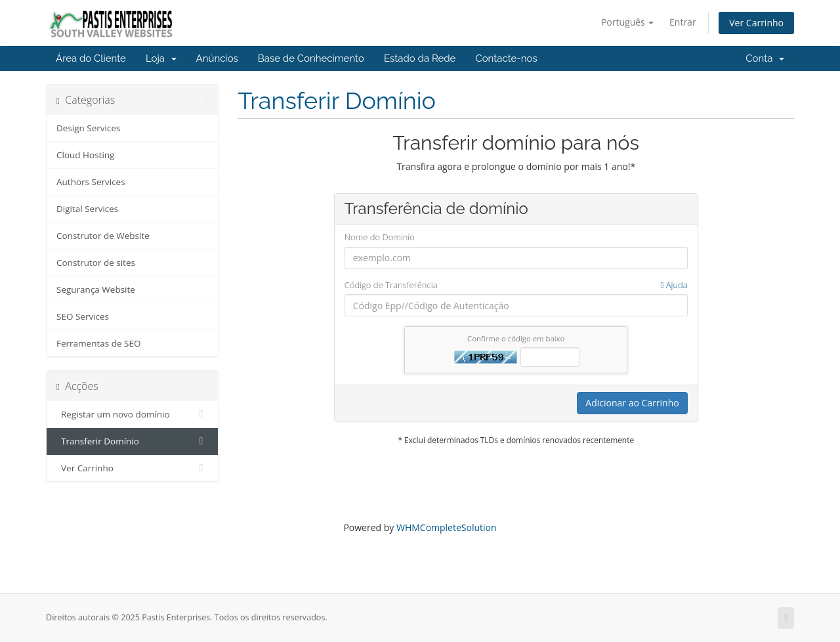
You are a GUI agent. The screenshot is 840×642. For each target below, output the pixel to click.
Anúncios (217, 58)
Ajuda (674, 285)
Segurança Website (96, 289)
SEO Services (83, 316)
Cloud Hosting (85, 155)
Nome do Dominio (380, 237)
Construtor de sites (96, 263)
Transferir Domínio (132, 441)
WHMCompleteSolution (447, 527)
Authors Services (91, 182)
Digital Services (87, 209)
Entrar (683, 22)
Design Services (88, 128)
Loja (161, 58)
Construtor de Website (103, 236)
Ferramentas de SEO (98, 343)
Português (628, 22)
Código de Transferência (516, 285)
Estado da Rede (420, 58)
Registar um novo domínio (132, 414)
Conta (765, 58)
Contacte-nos (506, 58)
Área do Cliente (91, 58)
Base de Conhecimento (311, 58)
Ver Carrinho (756, 23)
